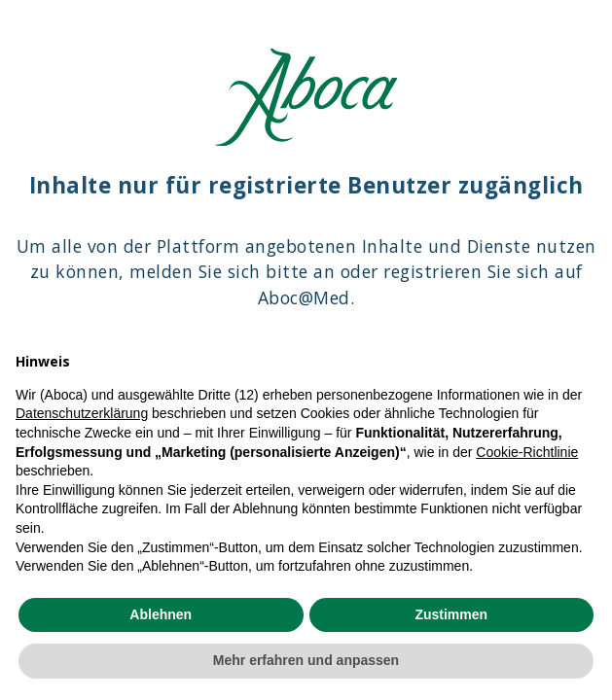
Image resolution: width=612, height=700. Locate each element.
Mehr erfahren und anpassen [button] (306, 660)
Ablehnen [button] (161, 614)
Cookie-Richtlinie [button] (527, 452)
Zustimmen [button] (451, 614)
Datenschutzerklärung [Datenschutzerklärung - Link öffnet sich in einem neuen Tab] (82, 413)
